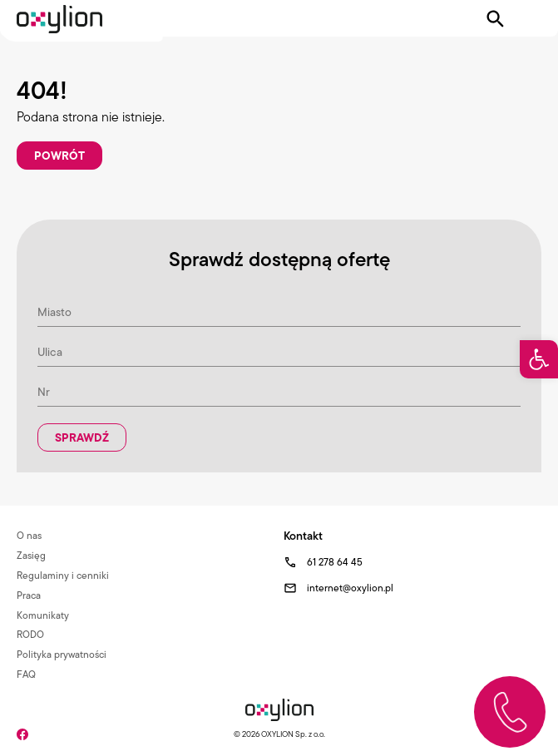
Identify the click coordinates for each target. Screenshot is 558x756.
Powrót (59, 156)
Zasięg (31, 555)
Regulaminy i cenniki (63, 575)
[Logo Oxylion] (59, 19)
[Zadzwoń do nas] (510, 712)
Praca (29, 595)
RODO (30, 634)
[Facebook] (22, 733)
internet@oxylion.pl (350, 588)
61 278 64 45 (335, 562)
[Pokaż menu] (531, 19)
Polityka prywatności (62, 654)
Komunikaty (43, 615)
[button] (539, 359)
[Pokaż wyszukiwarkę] (496, 19)
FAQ (26, 674)
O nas (29, 535)
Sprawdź (82, 437)
